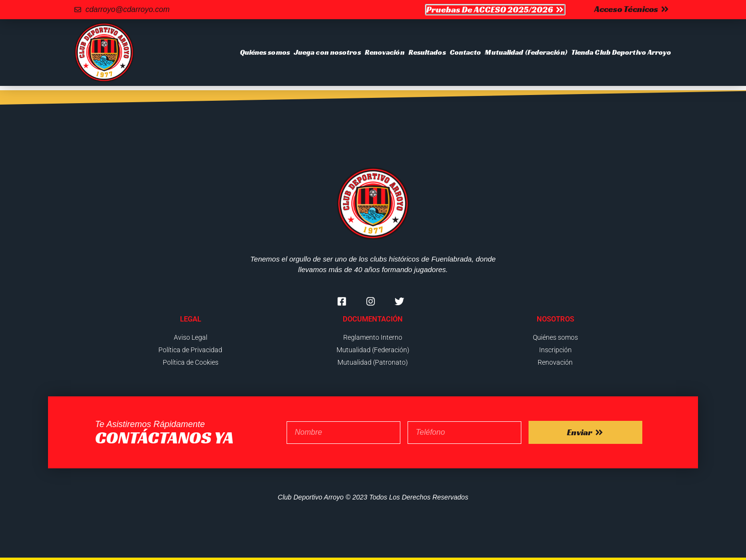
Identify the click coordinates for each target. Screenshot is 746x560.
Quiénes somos (265, 52)
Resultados (427, 52)
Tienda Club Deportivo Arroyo (621, 52)
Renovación (385, 52)
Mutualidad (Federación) (526, 52)
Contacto (466, 52)
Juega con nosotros (327, 52)
